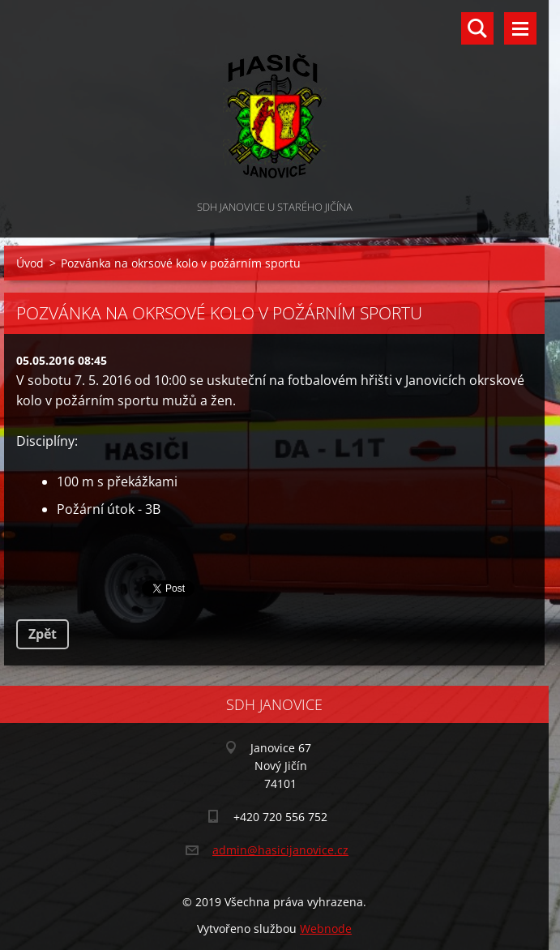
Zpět (43, 634)
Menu (520, 28)
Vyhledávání (477, 28)
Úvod (30, 263)
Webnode (326, 929)
